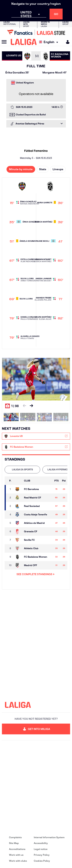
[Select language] (50, 42)
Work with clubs (18, 861)
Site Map (14, 843)
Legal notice (41, 849)
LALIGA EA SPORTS (22, 469)
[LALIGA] (24, 42)
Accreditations (17, 849)
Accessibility (41, 843)
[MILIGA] (66, 42)
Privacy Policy (42, 855)
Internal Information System (49, 837)
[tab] (22, 470)
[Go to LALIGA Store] (36, 32)
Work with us (16, 855)
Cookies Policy (42, 861)
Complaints (15, 837)
